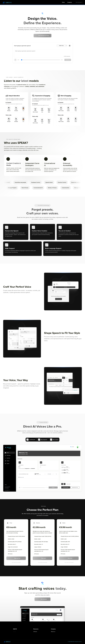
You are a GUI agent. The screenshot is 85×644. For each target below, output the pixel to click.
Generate (68, 60)
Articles (35, 632)
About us (53, 632)
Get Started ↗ (79, 2)
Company (70, 2)
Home (63, 2)
